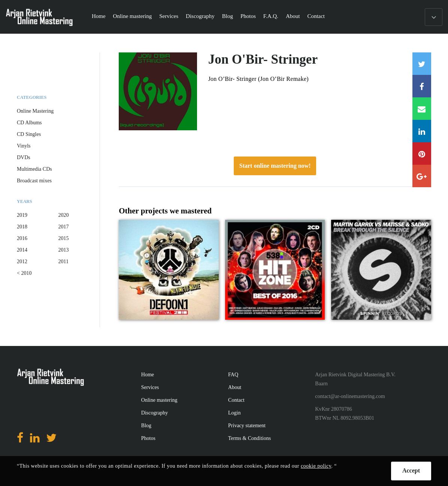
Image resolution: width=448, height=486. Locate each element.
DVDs (24, 157)
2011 (63, 262)
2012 (22, 262)
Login (234, 413)
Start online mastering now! (275, 166)
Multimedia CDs (34, 169)
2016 (22, 238)
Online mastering (133, 16)
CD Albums (29, 123)
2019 (22, 215)
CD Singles (29, 134)
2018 (22, 227)
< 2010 (24, 273)
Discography (200, 16)
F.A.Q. (271, 16)
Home (99, 16)
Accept (411, 470)
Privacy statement (247, 426)
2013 (64, 250)
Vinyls (24, 146)
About (293, 16)
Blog (228, 16)
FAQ (233, 375)
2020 (64, 215)
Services (169, 16)
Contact (316, 16)
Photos (248, 16)
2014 (22, 250)
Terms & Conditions (249, 438)
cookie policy (316, 466)
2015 (64, 238)
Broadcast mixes (34, 181)
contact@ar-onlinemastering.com (350, 396)
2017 (64, 227)
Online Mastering (35, 111)
